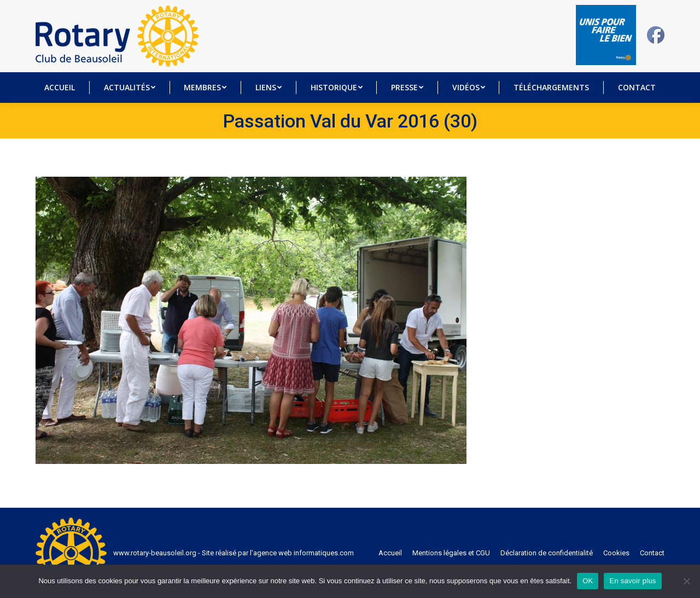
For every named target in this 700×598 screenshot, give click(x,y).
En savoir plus (632, 581)
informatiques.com (324, 553)
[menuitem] (60, 88)
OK (588, 581)
